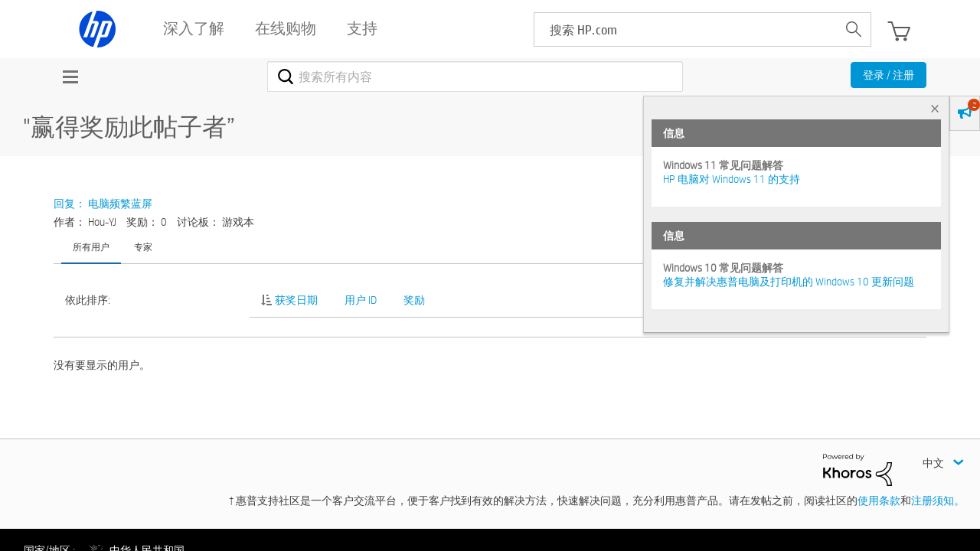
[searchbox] (686, 29)
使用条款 (879, 500)
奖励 (414, 300)
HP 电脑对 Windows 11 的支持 (732, 179)
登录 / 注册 (889, 75)
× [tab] (935, 108)
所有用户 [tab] (91, 246)
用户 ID (361, 300)
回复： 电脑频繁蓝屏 (103, 204)
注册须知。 (938, 500)
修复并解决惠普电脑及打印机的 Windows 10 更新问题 (789, 282)
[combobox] (475, 77)
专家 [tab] (143, 246)
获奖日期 (296, 300)
